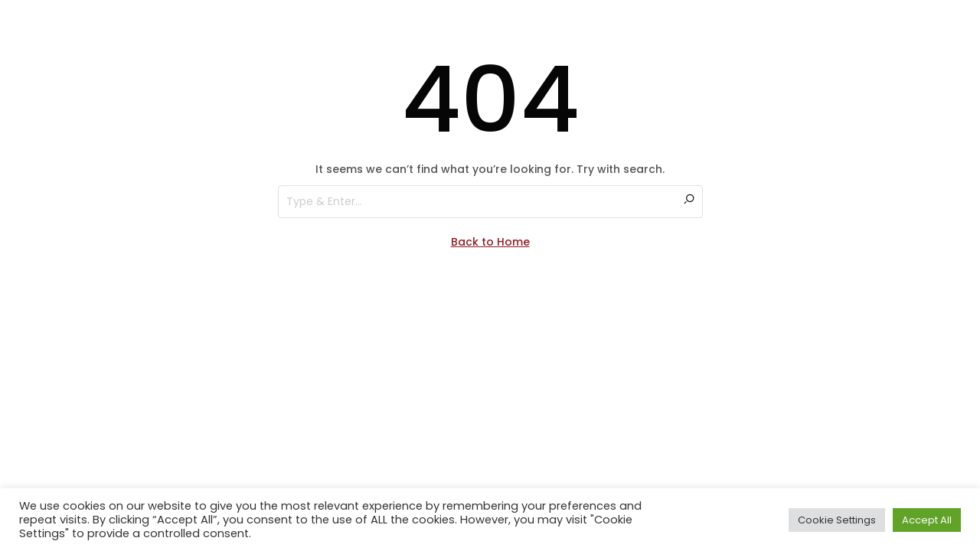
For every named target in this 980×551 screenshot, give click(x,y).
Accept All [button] (927, 520)
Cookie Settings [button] (837, 520)
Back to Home (490, 242)
